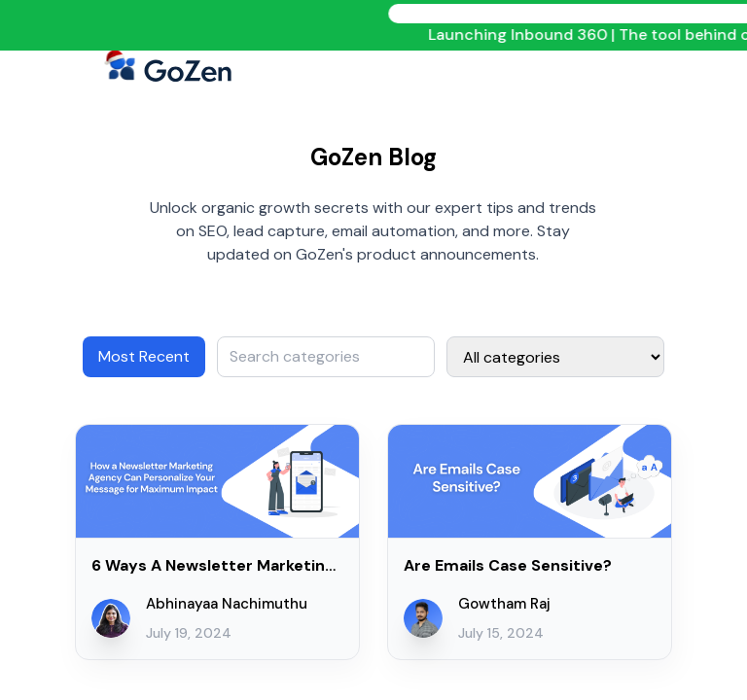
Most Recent (144, 356)
